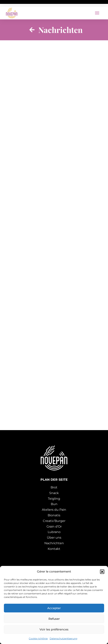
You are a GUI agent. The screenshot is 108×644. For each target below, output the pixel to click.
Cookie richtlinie (38, 638)
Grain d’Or (54, 526)
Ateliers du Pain (54, 510)
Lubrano (54, 532)
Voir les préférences (54, 629)
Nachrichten (54, 543)
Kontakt (54, 549)
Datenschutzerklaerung (63, 638)
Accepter (54, 608)
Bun (54, 504)
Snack (54, 493)
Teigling (54, 499)
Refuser (54, 619)
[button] (102, 572)
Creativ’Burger (54, 521)
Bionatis (54, 515)
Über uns (54, 538)
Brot (54, 487)
